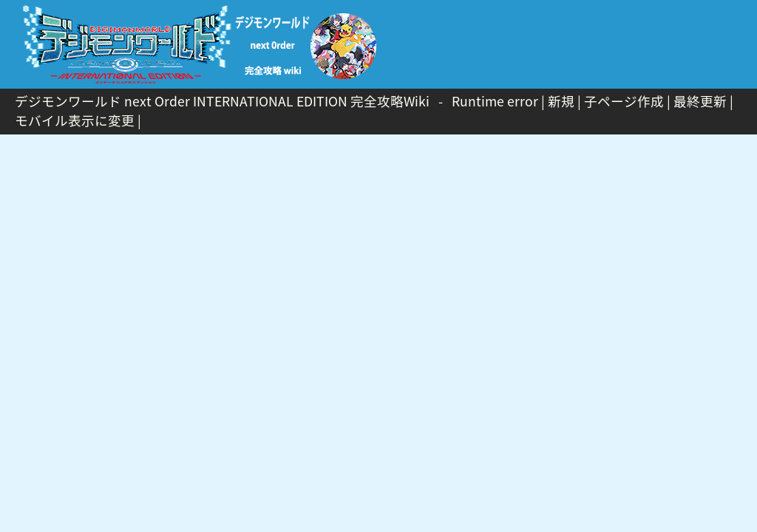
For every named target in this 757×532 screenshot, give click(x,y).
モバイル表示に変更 (75, 120)
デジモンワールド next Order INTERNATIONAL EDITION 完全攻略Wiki (222, 101)
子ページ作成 (624, 101)
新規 (561, 101)
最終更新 (700, 101)
